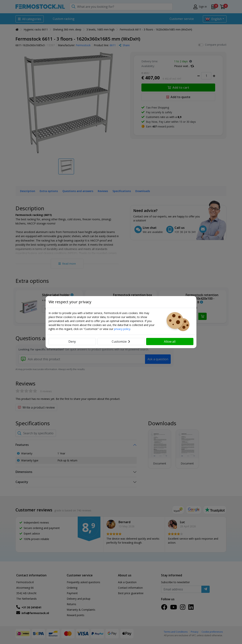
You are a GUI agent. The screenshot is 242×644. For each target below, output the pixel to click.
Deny (72, 342)
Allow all (170, 342)
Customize (121, 342)
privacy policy (122, 329)
